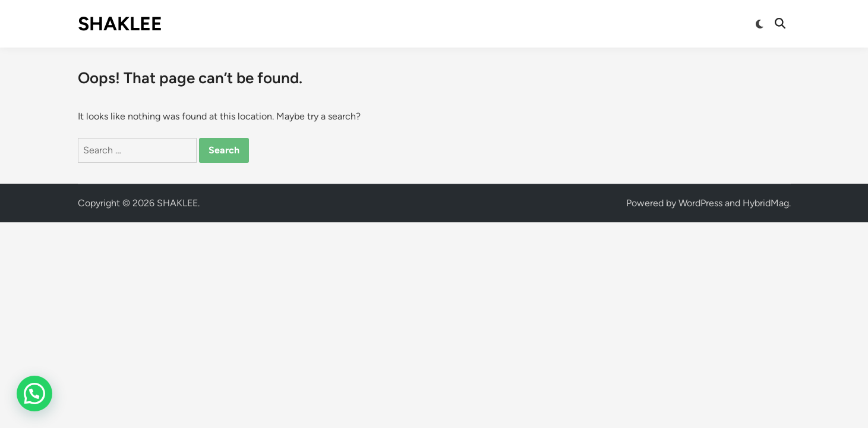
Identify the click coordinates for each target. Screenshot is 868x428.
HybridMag (766, 203)
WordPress (700, 203)
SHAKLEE (120, 24)
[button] (34, 394)
